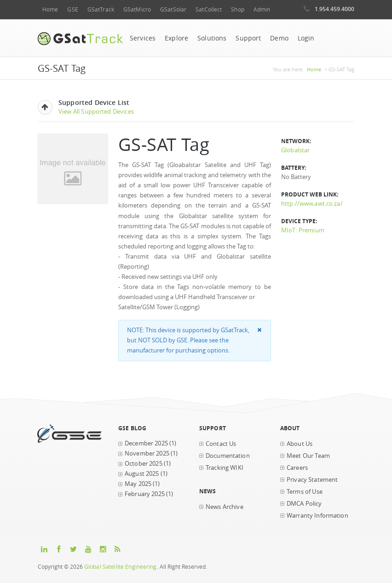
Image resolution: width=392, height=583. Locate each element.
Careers (297, 468)
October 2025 (144, 464)
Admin (262, 9)
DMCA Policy (304, 504)
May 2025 (138, 484)
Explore (176, 38)
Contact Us (221, 444)
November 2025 (147, 453)
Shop (237, 9)
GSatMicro (137, 9)
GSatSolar (173, 9)
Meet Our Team (308, 456)
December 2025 (146, 443)
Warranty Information (317, 516)
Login (306, 38)
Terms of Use (305, 492)
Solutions (212, 38)
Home (50, 9)
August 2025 (142, 474)
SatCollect (209, 9)
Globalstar (295, 150)
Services (143, 38)
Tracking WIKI (225, 468)
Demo (279, 38)
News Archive (225, 507)
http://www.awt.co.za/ (312, 204)
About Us (300, 444)
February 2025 (145, 494)
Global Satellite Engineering (121, 567)
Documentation (228, 456)
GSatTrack (101, 9)
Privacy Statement (312, 480)
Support (248, 38)
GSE (72, 9)
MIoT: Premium (303, 230)
